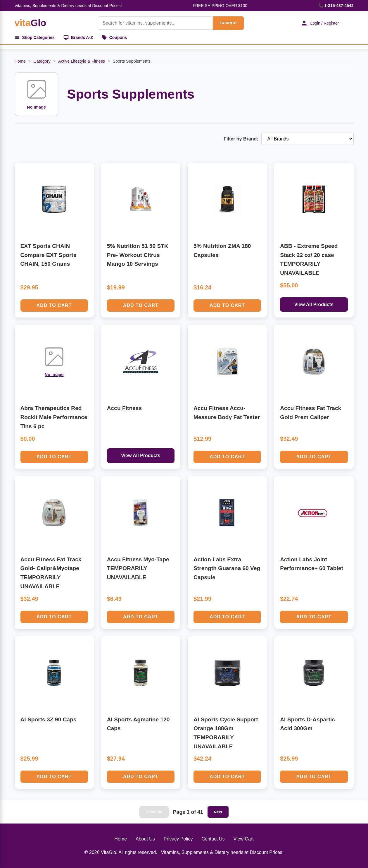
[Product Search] (156, 23)
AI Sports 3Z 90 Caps (49, 719)
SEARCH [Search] (228, 23)
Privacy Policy (178, 839)
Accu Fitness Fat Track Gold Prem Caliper (311, 413)
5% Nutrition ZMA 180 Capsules (222, 251)
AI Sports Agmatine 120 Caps (138, 724)
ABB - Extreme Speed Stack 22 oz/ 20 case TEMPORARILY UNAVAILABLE (309, 259)
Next (218, 812)
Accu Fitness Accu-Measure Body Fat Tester (227, 413)
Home (20, 61)
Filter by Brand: (241, 139)
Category (42, 61)
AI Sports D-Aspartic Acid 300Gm (307, 724)
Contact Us (213, 839)
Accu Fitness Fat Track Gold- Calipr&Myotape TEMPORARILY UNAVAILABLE (51, 573)
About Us (145, 839)
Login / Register (320, 23)
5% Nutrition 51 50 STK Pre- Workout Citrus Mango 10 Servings (138, 255)
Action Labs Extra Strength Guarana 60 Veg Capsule (227, 568)
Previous (154, 812)
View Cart (244, 839)
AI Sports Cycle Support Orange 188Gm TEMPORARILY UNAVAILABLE (226, 733)
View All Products (314, 305)
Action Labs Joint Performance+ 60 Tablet (312, 564)
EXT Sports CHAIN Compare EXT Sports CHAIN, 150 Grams (49, 255)
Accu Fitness (124, 408)
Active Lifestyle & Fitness (82, 61)
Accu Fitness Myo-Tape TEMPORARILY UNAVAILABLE (138, 568)
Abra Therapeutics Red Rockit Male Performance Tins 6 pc (54, 417)
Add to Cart (54, 305)
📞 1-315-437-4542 (336, 6)
